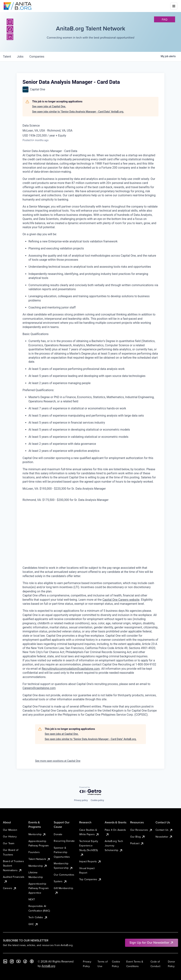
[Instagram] (10, 22)
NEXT (32, 899)
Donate (58, 834)
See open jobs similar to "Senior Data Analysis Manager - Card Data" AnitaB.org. (78, 112)
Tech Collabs (38, 917)
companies (37, 57)
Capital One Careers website (121, 600)
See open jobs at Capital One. (49, 106)
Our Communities (64, 875)
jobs (20, 57)
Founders (34, 852)
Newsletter (164, 837)
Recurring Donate (64, 841)
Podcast (137, 843)
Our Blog (138, 837)
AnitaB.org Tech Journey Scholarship (114, 846)
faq (165, 19)
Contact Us (164, 830)
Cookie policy (97, 800)
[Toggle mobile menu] (174, 6)
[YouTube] (18, 961)
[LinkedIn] (10, 37)
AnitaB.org (48, 966)
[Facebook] (10, 29)
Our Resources (141, 830)
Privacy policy (81, 800)
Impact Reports (90, 861)
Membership (38, 866)
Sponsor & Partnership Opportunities (62, 852)
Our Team (9, 843)
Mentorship (37, 834)
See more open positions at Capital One (58, 761)
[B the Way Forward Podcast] (32, 961)
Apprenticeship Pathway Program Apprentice (39, 888)
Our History (10, 836)
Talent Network (39, 859)
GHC (33, 924)
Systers (60, 881)
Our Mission (10, 830)
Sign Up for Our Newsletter (152, 942)
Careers (10, 888)
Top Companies (90, 879)
